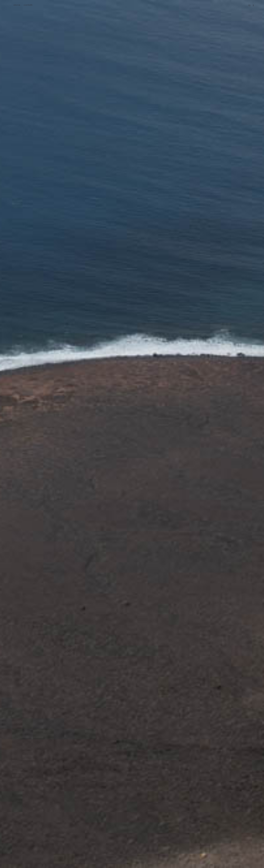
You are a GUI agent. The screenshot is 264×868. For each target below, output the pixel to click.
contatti (28, 5)
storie (17, 5)
